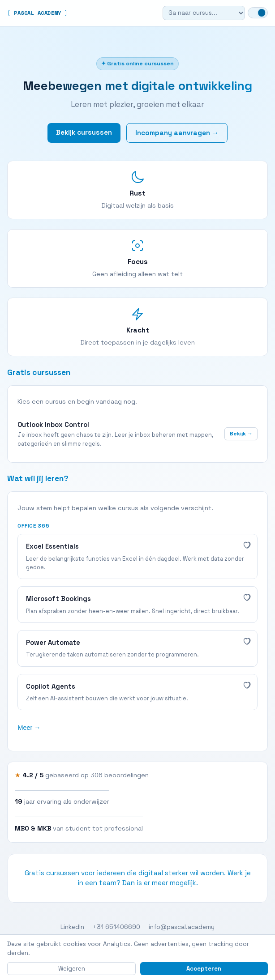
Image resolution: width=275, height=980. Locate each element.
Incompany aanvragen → (177, 133)
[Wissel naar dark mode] (258, 13)
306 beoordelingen (120, 775)
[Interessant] (247, 545)
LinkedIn (72, 927)
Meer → (29, 728)
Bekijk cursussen (84, 132)
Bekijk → (241, 434)
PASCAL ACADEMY (38, 13)
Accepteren (204, 969)
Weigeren (72, 969)
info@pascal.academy (182, 927)
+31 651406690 (117, 927)
